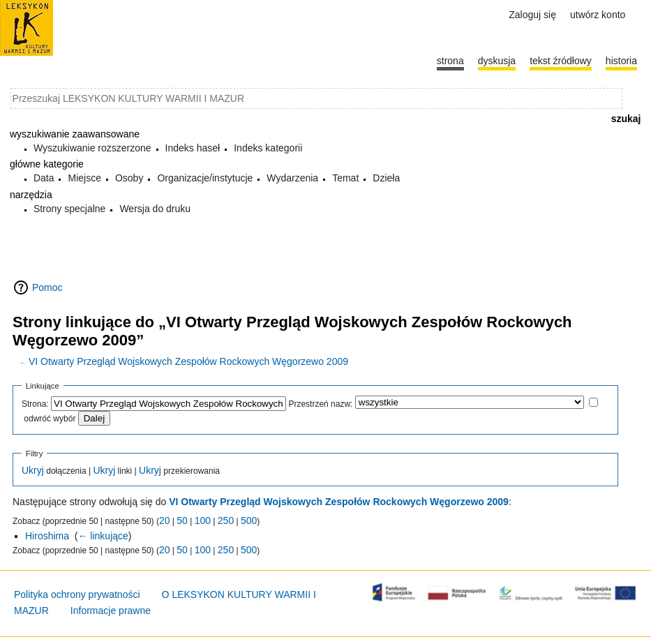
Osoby (129, 178)
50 (182, 521)
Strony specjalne (70, 209)
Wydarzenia (292, 178)
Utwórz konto (598, 15)
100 (203, 521)
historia (621, 61)
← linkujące (103, 536)
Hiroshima (47, 536)
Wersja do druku (155, 209)
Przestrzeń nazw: (320, 404)
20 (165, 521)
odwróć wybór (50, 419)
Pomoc (47, 287)
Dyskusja (497, 61)
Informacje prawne (111, 611)
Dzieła (386, 178)
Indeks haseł (193, 148)
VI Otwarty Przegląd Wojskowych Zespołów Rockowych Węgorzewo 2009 (188, 361)
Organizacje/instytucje (205, 178)
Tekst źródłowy (561, 61)
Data (44, 178)
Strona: (35, 404)
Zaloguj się (532, 15)
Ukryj (33, 470)
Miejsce (84, 178)
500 (249, 521)
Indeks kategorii (268, 148)
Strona (450, 61)
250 (226, 521)
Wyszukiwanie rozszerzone (92, 148)
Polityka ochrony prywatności (77, 594)
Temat (345, 178)
